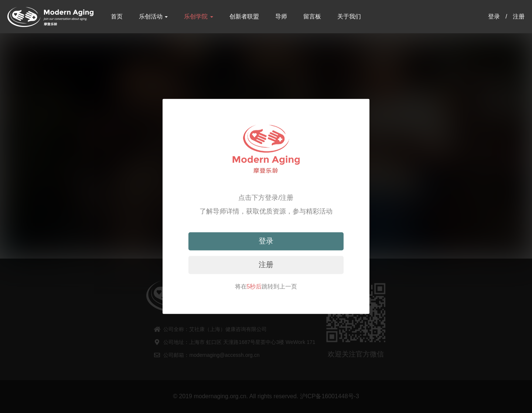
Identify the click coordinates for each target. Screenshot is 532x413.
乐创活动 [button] (153, 16)
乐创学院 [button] (198, 16)
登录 (494, 16)
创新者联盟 (244, 16)
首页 (117, 16)
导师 (281, 16)
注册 (519, 16)
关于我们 (349, 16)
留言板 (312, 16)
